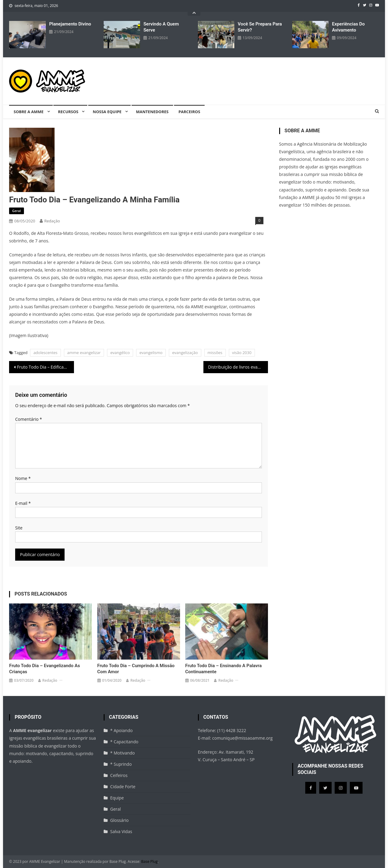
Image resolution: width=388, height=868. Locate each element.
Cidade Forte (123, 787)
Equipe (117, 798)
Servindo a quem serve (161, 27)
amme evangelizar (84, 353)
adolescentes (45, 353)
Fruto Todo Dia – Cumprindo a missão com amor (136, 669)
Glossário (120, 820)
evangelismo (151, 353)
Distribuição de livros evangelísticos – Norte (238, 367)
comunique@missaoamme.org (242, 738)
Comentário (28, 419)
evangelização (185, 353)
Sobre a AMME (29, 112)
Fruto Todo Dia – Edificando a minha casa (45, 367)
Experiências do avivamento (348, 27)
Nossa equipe (107, 112)
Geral (17, 211)
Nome (23, 478)
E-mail (23, 503)
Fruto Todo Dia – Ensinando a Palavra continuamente (223, 669)
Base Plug (149, 861)
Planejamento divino (70, 24)
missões (215, 353)
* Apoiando (122, 730)
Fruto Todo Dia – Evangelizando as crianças (44, 669)
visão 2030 (242, 353)
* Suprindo (121, 764)
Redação (52, 221)
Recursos (68, 112)
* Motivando (123, 753)
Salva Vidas (121, 831)
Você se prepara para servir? (260, 27)
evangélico (120, 353)
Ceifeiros (119, 775)
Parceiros (189, 112)
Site (19, 528)
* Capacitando (124, 742)
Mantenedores (152, 112)
